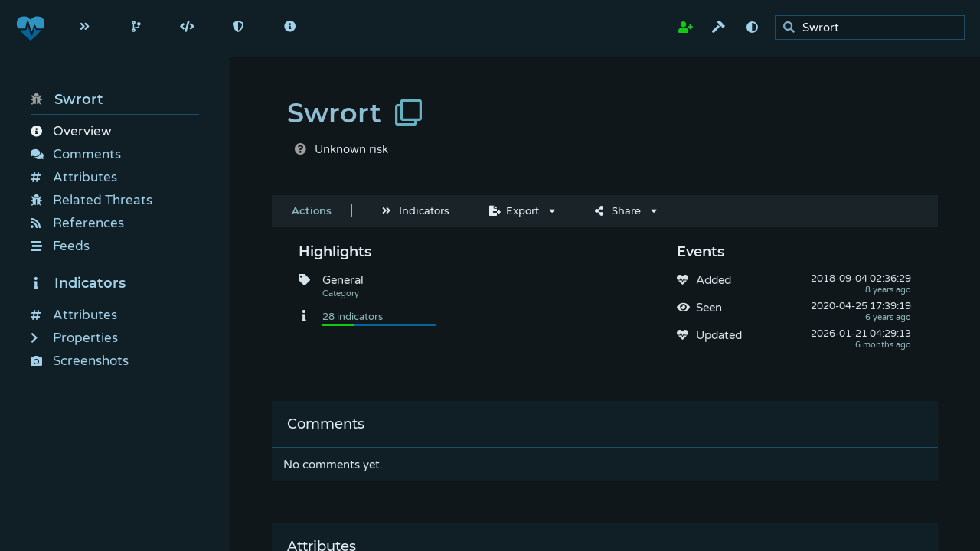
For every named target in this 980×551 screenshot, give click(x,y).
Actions (312, 210)
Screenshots (80, 361)
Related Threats (91, 200)
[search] (874, 28)
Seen (709, 308)
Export (514, 210)
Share (618, 210)
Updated (719, 335)
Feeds (60, 246)
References (77, 223)
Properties (74, 338)
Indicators (78, 283)
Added (714, 280)
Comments (76, 154)
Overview (71, 131)
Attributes (74, 177)
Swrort (67, 99)
